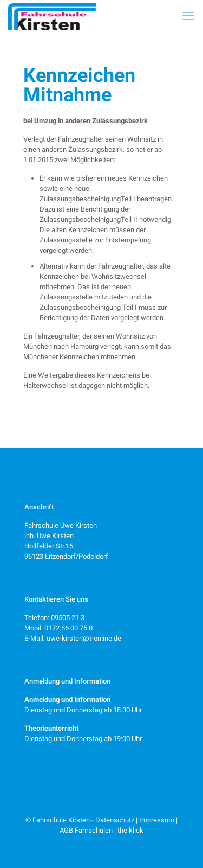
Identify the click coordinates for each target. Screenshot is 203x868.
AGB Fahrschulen (86, 830)
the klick (130, 830)
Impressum (157, 820)
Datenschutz (115, 820)
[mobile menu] (188, 16)
